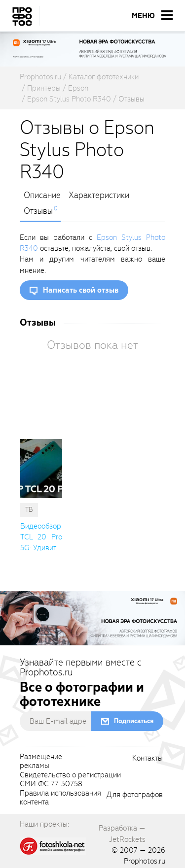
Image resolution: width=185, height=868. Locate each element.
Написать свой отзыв (81, 290)
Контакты (148, 759)
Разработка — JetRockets (122, 834)
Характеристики (99, 196)
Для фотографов (135, 795)
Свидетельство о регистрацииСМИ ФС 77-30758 (70, 780)
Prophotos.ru (145, 861)
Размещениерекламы (41, 762)
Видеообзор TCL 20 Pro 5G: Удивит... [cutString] (41, 537)
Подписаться (134, 721)
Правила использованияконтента (60, 798)
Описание (42, 196)
